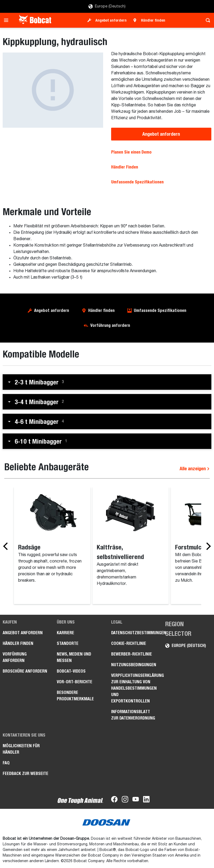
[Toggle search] (206, 20)
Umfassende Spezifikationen (137, 182)
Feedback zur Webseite (25, 773)
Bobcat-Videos (71, 671)
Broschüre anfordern (25, 671)
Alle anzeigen (195, 469)
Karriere (65, 633)
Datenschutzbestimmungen (134, 633)
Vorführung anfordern (110, 325)
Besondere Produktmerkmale (75, 696)
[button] (107, 382)
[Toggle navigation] (8, 20)
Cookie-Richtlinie (129, 643)
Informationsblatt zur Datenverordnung (133, 715)
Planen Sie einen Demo (131, 152)
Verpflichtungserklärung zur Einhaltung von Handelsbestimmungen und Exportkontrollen (134, 688)
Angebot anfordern (111, 20)
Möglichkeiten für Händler (21, 749)
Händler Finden (125, 167)
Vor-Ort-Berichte (74, 682)
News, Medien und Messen (74, 657)
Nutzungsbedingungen (134, 665)
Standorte (68, 643)
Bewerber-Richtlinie (132, 654)
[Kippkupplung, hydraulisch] (53, 90)
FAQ (6, 763)
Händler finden (153, 20)
